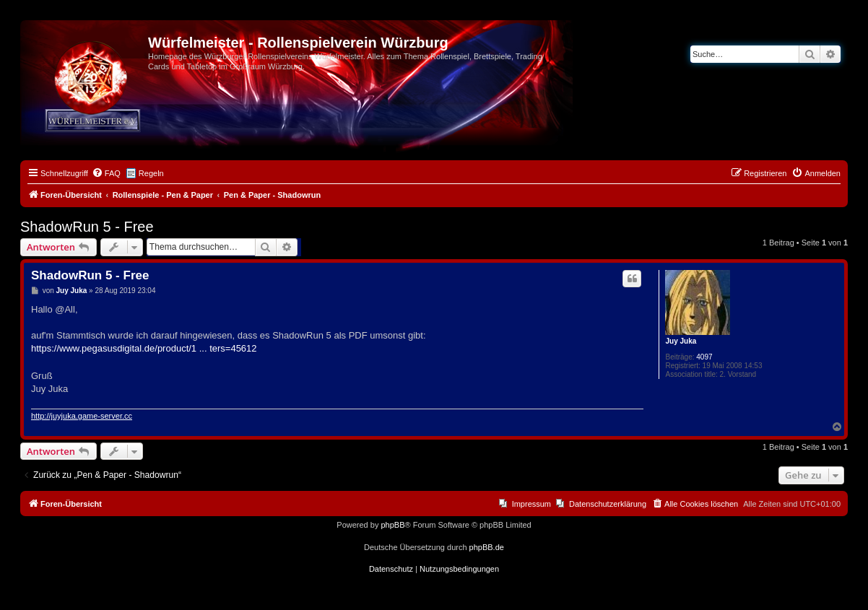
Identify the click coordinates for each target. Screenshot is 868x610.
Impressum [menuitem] (531, 504)
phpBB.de (487, 547)
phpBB (392, 525)
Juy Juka (681, 341)
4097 (704, 357)
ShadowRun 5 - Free (87, 227)
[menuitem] (106, 173)
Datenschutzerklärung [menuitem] (608, 504)
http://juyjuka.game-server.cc (82, 416)
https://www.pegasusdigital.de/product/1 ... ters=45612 (144, 348)
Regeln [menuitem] (151, 173)
